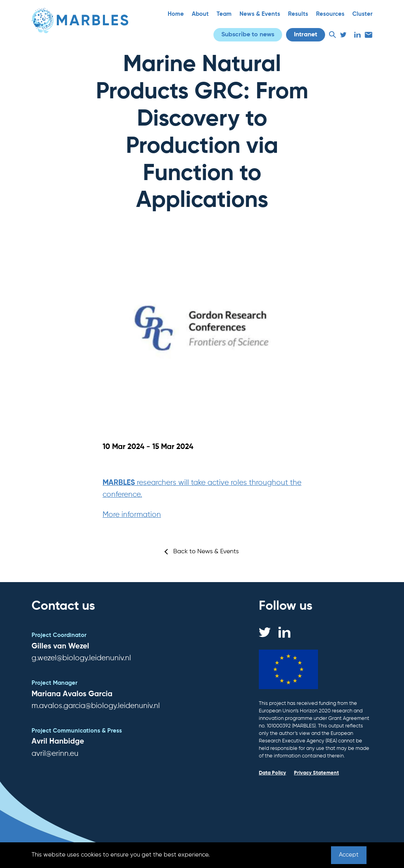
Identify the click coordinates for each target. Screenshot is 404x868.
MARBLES (120, 483)
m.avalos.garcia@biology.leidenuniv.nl (96, 706)
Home (176, 14)
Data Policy (272, 773)
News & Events (260, 14)
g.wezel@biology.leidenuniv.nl (81, 658)
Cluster (362, 14)
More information (132, 515)
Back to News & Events (206, 552)
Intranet (306, 35)
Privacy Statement (316, 773)
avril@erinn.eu (55, 754)
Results (298, 14)
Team (224, 14)
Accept (349, 855)
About (200, 14)
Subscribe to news (248, 35)
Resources (330, 14)
